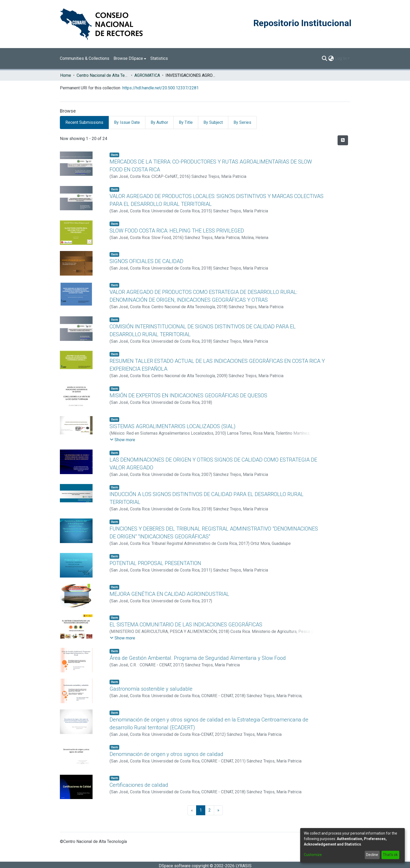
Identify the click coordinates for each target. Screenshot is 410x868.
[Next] (218, 810)
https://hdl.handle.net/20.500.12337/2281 (161, 88)
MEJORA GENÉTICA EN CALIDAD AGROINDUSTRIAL (169, 594)
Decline (372, 855)
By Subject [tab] (213, 122)
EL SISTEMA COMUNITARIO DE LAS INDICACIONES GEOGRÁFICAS (186, 625)
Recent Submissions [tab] (84, 122)
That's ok (390, 855)
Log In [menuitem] (341, 58)
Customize (313, 855)
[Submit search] (325, 59)
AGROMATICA (147, 75)
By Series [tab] (242, 122)
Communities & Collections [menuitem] (85, 58)
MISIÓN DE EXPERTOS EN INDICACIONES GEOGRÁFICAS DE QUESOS (188, 395)
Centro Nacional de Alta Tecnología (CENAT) (103, 75)
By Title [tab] (186, 122)
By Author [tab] (159, 122)
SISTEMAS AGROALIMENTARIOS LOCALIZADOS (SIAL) (173, 426)
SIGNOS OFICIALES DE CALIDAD (146, 261)
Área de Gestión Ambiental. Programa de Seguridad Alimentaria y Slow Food (198, 658)
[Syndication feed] (343, 140)
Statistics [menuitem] (159, 58)
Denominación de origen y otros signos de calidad (166, 754)
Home (66, 75)
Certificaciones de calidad (139, 785)
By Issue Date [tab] (127, 122)
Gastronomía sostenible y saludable (151, 689)
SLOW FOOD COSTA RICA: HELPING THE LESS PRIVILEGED (177, 231)
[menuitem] (130, 59)
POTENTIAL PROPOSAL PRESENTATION (155, 563)
